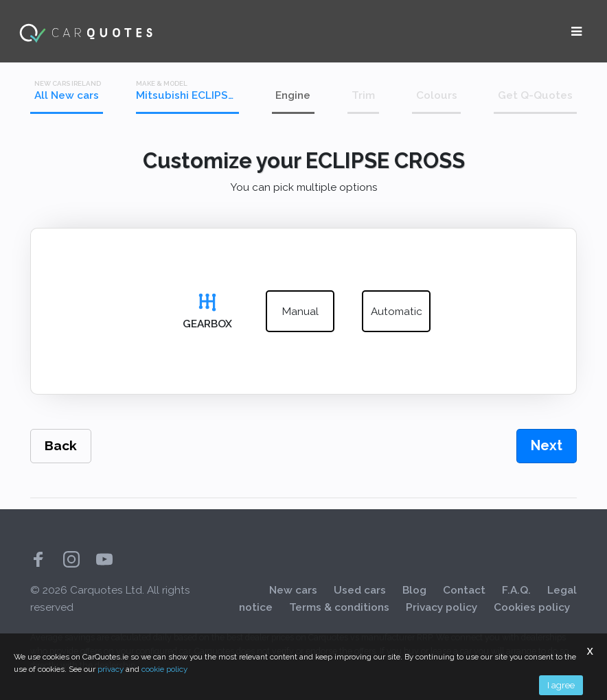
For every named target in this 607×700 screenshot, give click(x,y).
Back (61, 446)
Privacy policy (442, 607)
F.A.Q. (516, 590)
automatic (397, 312)
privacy (111, 669)
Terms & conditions (339, 607)
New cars (293, 590)
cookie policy (164, 669)
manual (300, 312)
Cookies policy (532, 607)
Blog (414, 590)
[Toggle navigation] (576, 32)
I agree (561, 685)
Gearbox (207, 324)
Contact (464, 590)
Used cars (360, 590)
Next (547, 445)
